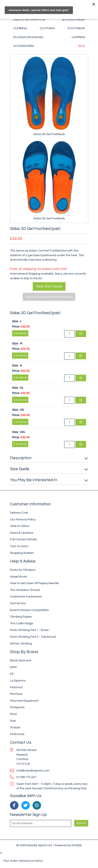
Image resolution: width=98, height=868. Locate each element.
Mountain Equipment (24, 701)
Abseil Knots (18, 577)
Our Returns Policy (23, 519)
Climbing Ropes (21, 617)
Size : (16, 321)
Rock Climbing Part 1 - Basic (29, 630)
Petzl (13, 714)
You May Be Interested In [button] (34, 480)
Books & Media (74, 20)
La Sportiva (18, 681)
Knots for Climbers (23, 570)
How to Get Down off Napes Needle (34, 583)
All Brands (17, 734)
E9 (12, 674)
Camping (78, 37)
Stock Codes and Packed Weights (49, 297)
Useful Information (29, 20)
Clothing (47, 28)
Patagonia (17, 707)
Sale (81, 46)
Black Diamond (21, 660)
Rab (13, 721)
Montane (16, 694)
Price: (16, 327)
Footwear (76, 28)
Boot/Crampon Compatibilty (29, 610)
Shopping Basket (22, 553)
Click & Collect (20, 526)
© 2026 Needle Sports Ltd (34, 845)
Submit (81, 823)
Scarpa (15, 727)
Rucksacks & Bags (28, 37)
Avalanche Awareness (26, 596)
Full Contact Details (23, 539)
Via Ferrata (18, 603)
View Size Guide (49, 286)
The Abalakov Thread (25, 590)
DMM (13, 667)
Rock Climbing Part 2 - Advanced (33, 637)
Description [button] (21, 458)
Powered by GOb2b (68, 845)
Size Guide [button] (20, 469)
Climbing (20, 28)
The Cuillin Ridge (22, 623)
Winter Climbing (21, 643)
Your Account (19, 546)
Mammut (16, 687)
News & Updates (22, 533)
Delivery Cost (19, 513)
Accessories (24, 46)
